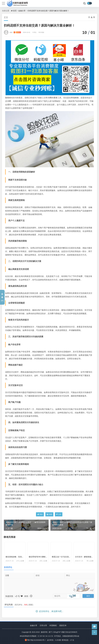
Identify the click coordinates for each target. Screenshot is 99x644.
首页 (15, 11)
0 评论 (33, 32)
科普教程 (53, 625)
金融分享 (22, 11)
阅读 (40, 514)
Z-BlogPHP (57, 632)
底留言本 (63, 625)
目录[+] (2, 297)
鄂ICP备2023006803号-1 (35, 640)
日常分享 (43, 625)
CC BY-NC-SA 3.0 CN (45, 636)
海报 (49, 514)
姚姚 (15, 32)
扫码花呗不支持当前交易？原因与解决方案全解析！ (48, 11)
